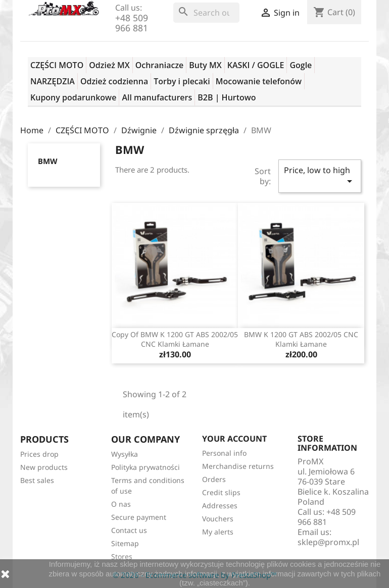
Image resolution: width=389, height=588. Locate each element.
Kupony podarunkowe (73, 97)
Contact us (129, 530)
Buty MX (205, 65)
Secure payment (139, 517)
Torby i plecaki (182, 81)
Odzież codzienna (114, 81)
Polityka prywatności (145, 467)
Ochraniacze (160, 65)
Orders (214, 479)
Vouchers (218, 519)
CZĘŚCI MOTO (57, 65)
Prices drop (39, 454)
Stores (122, 556)
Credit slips (221, 492)
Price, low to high (320, 176)
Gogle (301, 65)
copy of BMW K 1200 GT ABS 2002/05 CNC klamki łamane (175, 339)
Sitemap (125, 543)
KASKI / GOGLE (256, 65)
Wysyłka (125, 454)
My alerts (218, 532)
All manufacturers (157, 97)
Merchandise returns (238, 466)
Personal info (224, 453)
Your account (234, 439)
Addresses (220, 505)
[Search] (206, 13)
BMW (48, 161)
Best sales (37, 480)
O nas (121, 504)
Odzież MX (109, 65)
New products (44, 467)
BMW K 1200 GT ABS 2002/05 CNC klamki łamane (301, 339)
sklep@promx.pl (328, 542)
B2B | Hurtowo (227, 97)
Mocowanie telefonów (259, 81)
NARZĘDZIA (53, 81)
